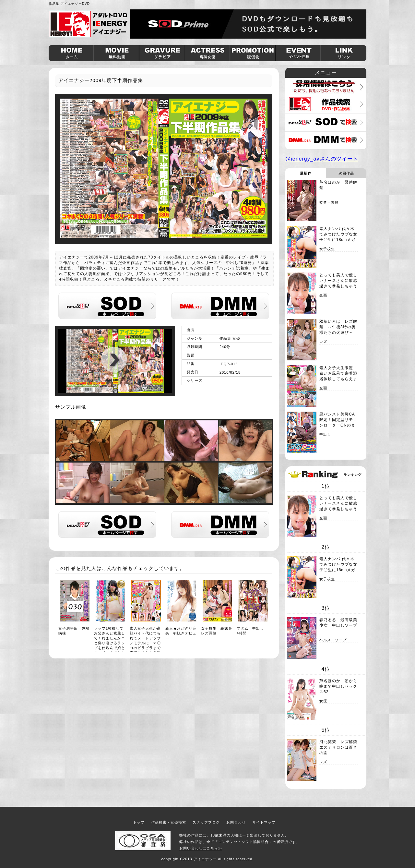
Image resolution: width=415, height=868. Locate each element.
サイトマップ (264, 822)
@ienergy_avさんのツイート (322, 159)
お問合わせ (236, 822)
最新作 (306, 173)
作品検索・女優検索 (169, 822)
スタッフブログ (206, 822)
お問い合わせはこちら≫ (201, 848)
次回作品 (346, 173)
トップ (139, 822)
